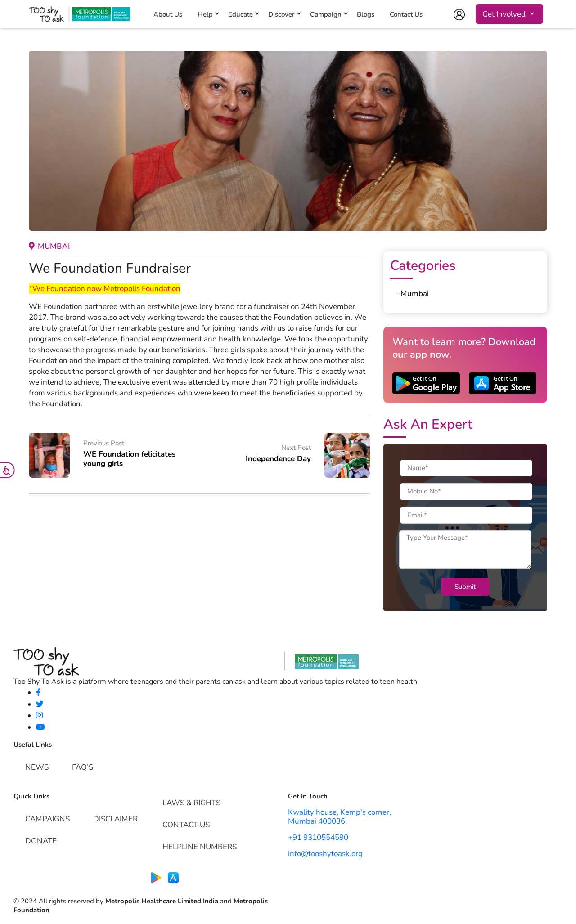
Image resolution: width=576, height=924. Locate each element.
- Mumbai (412, 294)
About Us (168, 15)
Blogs (366, 15)
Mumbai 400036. (317, 821)
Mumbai (49, 246)
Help (205, 15)
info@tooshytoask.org (325, 854)
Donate (41, 841)
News (37, 767)
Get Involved (504, 14)
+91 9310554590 (318, 837)
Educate (241, 15)
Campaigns (47, 819)
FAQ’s (83, 767)
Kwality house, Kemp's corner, (340, 812)
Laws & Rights (191, 803)
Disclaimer (115, 819)
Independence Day (278, 459)
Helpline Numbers (200, 847)
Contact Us (406, 15)
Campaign (326, 15)
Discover (281, 15)
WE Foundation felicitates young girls (129, 459)
